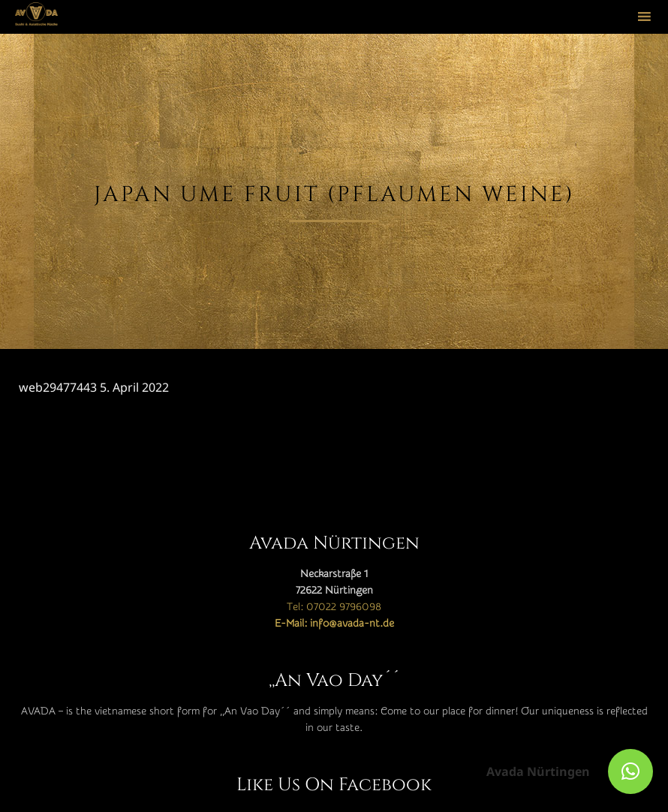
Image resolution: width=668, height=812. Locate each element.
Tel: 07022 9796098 (334, 607)
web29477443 (58, 387)
